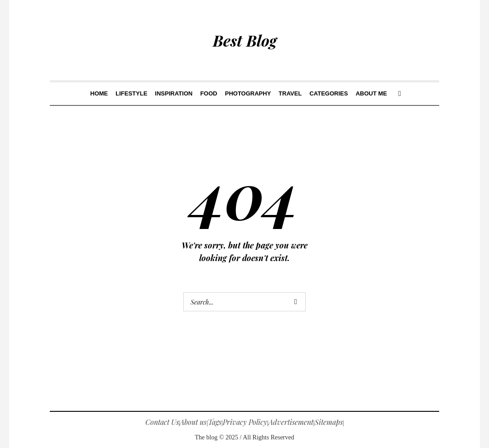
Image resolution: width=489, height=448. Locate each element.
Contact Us (162, 422)
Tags (215, 422)
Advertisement (291, 422)
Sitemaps (329, 422)
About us (193, 422)
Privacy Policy (245, 422)
